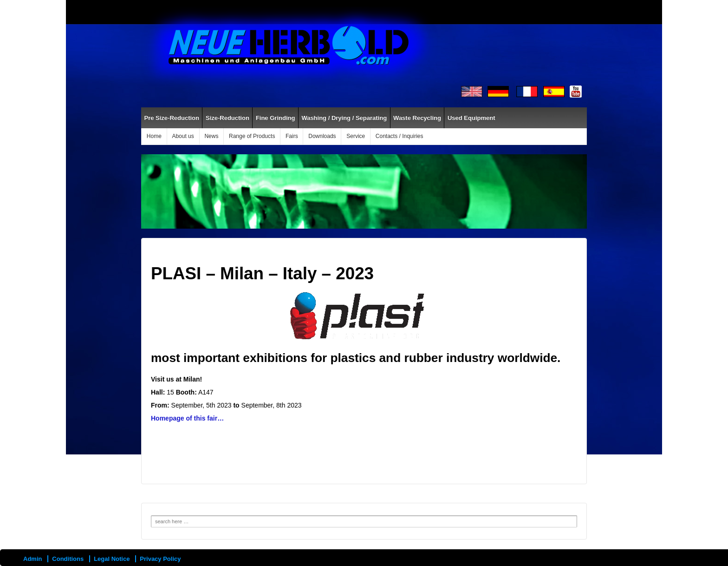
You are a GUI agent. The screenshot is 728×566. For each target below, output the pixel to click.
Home (154, 136)
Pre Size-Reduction (172, 118)
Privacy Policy (160, 559)
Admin (32, 559)
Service (356, 136)
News (211, 136)
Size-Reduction (227, 118)
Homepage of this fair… (187, 418)
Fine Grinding (276, 118)
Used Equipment (471, 118)
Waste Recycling (417, 118)
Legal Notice (112, 559)
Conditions (68, 559)
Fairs (292, 136)
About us (183, 136)
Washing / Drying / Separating (344, 118)
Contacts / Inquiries (400, 136)
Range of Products (252, 136)
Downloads (322, 136)
